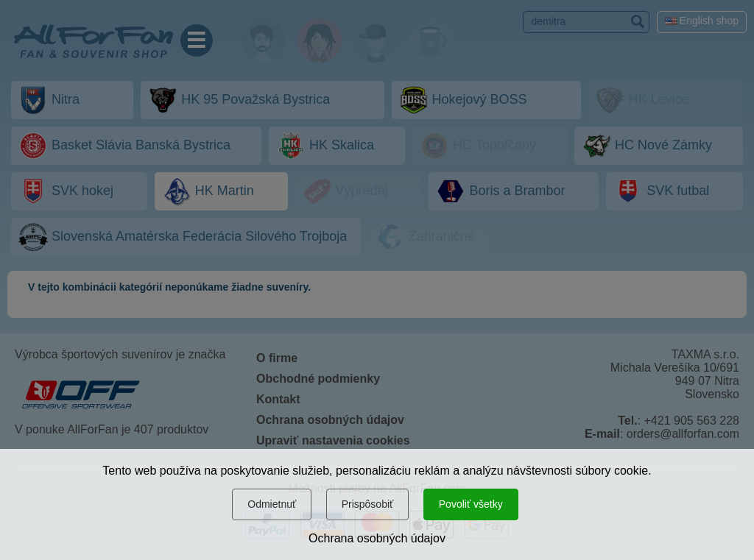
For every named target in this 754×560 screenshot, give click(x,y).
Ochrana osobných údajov (377, 538)
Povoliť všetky (471, 504)
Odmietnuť (272, 504)
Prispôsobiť (368, 504)
